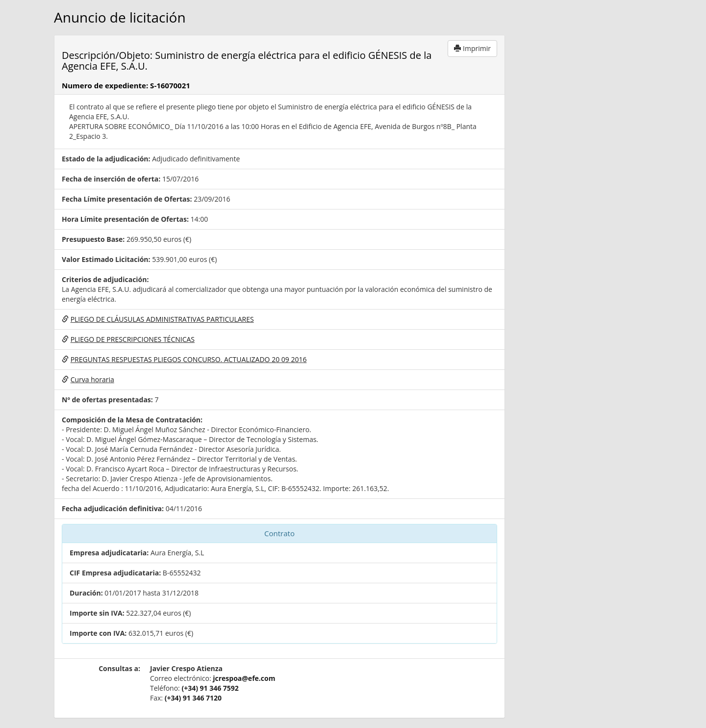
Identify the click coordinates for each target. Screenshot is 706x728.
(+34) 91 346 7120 (193, 698)
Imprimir (472, 48)
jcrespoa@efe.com (244, 678)
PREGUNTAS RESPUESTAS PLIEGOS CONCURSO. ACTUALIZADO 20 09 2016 (189, 359)
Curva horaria (92, 379)
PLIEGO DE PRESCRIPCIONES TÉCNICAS (133, 339)
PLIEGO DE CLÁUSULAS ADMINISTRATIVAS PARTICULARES (162, 319)
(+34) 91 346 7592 (210, 688)
